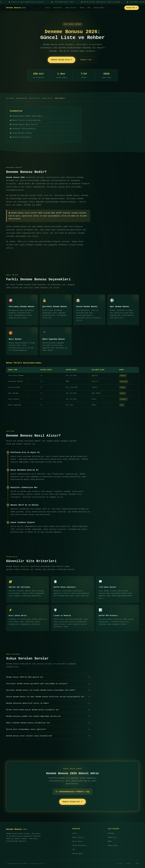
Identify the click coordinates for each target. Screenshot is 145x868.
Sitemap (111, 833)
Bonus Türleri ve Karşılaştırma (26, 120)
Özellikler (58, 8)
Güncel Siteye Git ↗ (72, 802)
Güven (82, 8)
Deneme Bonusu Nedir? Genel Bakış (27, 116)
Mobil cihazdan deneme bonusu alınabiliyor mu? (48, 723)
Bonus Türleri (35, 98)
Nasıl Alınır (71, 8)
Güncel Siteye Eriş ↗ (61, 60)
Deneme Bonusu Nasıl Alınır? (25, 124)
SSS (89, 8)
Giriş (48, 8)
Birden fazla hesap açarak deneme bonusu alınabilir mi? (48, 710)
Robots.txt (112, 837)
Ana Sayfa (10, 98)
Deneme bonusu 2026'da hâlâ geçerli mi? (48, 677)
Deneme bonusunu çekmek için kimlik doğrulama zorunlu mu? (48, 716)
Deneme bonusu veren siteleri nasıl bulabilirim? (48, 736)
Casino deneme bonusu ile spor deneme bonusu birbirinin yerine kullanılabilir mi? (48, 697)
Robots (129, 864)
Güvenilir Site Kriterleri (24, 129)
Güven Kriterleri (80, 845)
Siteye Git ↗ (132, 8)
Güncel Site (113, 845)
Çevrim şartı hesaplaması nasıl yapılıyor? (48, 729)
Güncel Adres (99, 8)
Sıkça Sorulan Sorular (22, 133)
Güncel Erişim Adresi (22, 137)
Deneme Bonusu (16, 8)
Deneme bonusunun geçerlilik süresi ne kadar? (48, 703)
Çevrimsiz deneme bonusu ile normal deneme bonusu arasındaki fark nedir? (48, 690)
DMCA (110, 841)
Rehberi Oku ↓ (87, 60)
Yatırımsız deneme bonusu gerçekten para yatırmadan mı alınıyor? (48, 684)
